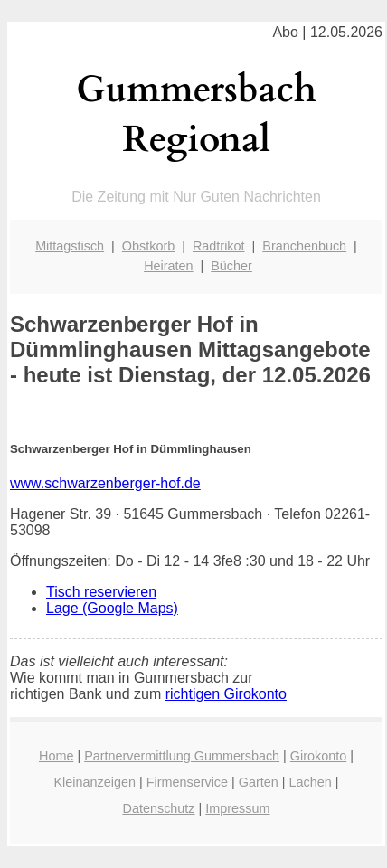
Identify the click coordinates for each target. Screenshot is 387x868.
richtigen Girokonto (226, 694)
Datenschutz (159, 808)
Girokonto (318, 756)
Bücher (231, 266)
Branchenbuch (304, 246)
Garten (259, 782)
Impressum (237, 808)
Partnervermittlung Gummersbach (182, 756)
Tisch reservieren (101, 592)
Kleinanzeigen (95, 782)
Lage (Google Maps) (112, 608)
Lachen (311, 782)
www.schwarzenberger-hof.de (105, 483)
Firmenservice (187, 782)
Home (56, 756)
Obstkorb (148, 246)
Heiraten (168, 266)
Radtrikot (219, 246)
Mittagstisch (70, 246)
